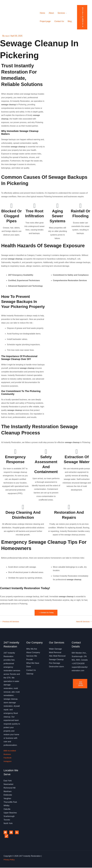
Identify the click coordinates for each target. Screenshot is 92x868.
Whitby (7, 806)
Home (42, 13)
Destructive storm (56, 667)
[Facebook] (5, 833)
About (51, 13)
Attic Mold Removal (57, 656)
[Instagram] (11, 833)
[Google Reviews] (17, 833)
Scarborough (9, 817)
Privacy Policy (10, 860)
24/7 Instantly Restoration (16, 17)
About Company (33, 653)
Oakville (7, 810)
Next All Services (83, 622)
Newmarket (8, 785)
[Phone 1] (6, 836)
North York (8, 824)
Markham (8, 792)
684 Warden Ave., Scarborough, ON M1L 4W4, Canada (80, 657)
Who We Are (32, 649)
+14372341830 (78, 664)
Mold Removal (55, 653)
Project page (45, 21)
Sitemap (30, 674)
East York (8, 781)
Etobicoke (8, 795)
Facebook (8, 758)
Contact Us (59, 21)
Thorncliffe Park (10, 802)
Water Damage (55, 649)
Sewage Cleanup (56, 660)
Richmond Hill (10, 788)
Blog (70, 21)
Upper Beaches (10, 813)
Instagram (8, 762)
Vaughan (7, 799)
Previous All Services (10, 622)
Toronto (7, 820)
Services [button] (61, 13)
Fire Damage (55, 663)
